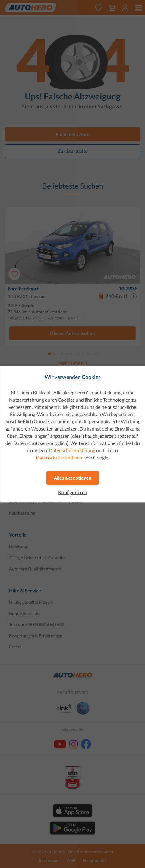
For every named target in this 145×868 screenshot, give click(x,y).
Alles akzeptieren (72, 478)
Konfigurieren (73, 492)
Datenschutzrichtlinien (60, 458)
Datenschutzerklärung (72, 450)
